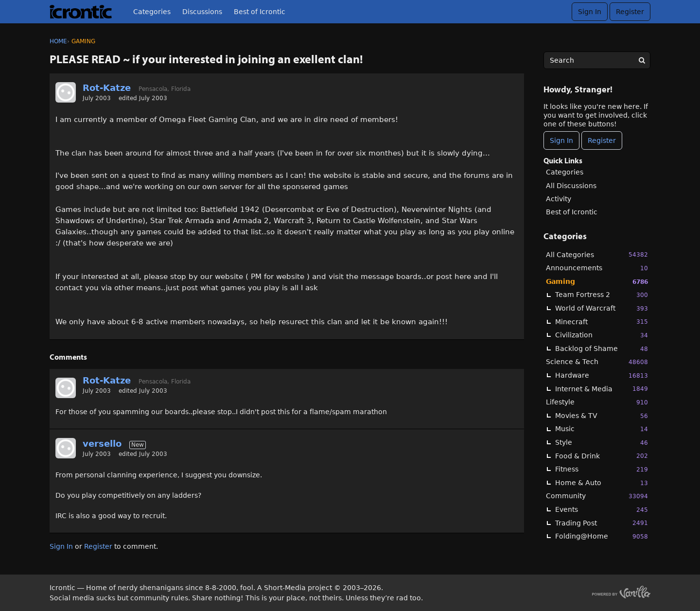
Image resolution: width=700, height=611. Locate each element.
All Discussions (571, 186)
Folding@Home (602, 536)
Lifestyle (597, 402)
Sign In (590, 12)
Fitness (602, 469)
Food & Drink (602, 456)
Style (602, 443)
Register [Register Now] (602, 140)
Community (597, 496)
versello (102, 444)
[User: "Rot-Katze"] (66, 92)
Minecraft (602, 322)
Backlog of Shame (602, 349)
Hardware (602, 375)
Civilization (602, 335)
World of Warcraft (602, 308)
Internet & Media (602, 389)
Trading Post (602, 523)
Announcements (597, 268)
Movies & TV (602, 416)
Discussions (202, 12)
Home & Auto (602, 483)
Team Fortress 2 (602, 295)
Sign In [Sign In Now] (561, 140)
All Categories (597, 254)
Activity (559, 199)
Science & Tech (597, 362)
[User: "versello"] (66, 448)
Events (602, 510)
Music (602, 429)
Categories (152, 12)
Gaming (597, 282)
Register (630, 12)
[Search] (642, 60)
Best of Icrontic (260, 12)
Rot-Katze (107, 88)
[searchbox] (597, 60)
